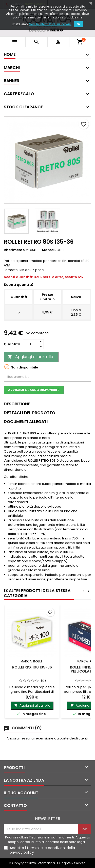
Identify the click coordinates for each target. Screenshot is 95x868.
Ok (79, 24)
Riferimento (14, 250)
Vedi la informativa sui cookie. (50, 24)
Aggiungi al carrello (30, 357)
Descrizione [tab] (17, 404)
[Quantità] (30, 344)
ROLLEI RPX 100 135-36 (32, 667)
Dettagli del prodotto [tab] (30, 413)
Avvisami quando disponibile (34, 390)
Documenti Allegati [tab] (26, 422)
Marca (48, 250)
